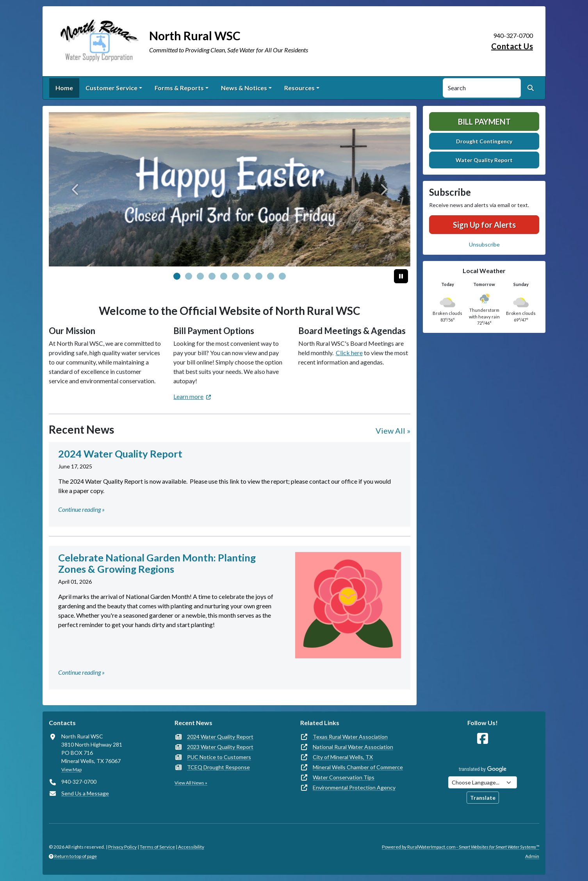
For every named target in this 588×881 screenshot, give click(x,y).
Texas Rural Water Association (350, 737)
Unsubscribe (484, 244)
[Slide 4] (224, 276)
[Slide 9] (282, 276)
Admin (532, 856)
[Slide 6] (247, 276)
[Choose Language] (483, 782)
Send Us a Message (85, 793)
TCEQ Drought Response (218, 767)
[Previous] (76, 189)
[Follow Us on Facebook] (483, 739)
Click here (349, 353)
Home (64, 88)
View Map (71, 769)
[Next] (383, 189)
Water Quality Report (484, 160)
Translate (483, 798)
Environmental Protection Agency (354, 787)
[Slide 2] (200, 276)
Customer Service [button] (111, 88)
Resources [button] (299, 88)
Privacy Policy (122, 847)
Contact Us (512, 46)
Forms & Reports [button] (179, 88)
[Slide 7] (259, 276)
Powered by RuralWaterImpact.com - (461, 847)
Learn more (188, 396)
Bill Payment (484, 122)
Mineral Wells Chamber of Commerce (358, 767)
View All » (393, 431)
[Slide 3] (212, 276)
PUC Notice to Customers (219, 757)
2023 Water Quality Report (220, 747)
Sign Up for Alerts (484, 225)
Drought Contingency (484, 141)
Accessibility (191, 847)
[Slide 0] (177, 276)
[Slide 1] (189, 276)
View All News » (191, 783)
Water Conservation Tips (344, 777)
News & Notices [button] (244, 88)
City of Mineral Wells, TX (343, 757)
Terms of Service (157, 847)
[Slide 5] (235, 276)
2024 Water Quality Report (220, 737)
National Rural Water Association (353, 747)
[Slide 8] (271, 276)
